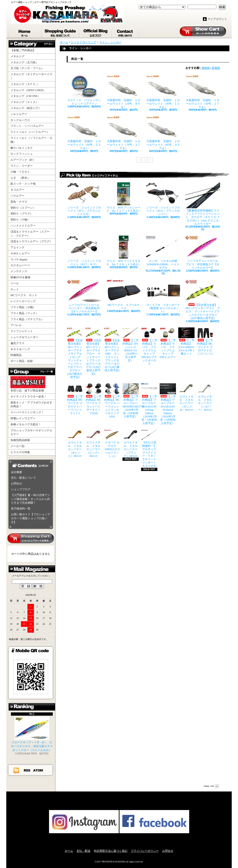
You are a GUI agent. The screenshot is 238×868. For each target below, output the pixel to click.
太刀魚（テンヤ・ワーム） (27, 68)
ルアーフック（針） (23, 160)
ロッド (15, 289)
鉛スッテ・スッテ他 (23, 184)
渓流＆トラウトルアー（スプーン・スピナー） (30, 234)
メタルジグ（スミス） (24, 102)
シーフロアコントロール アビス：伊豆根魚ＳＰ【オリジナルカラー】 (203, 252)
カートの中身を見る (31, 538)
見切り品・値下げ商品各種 (28, 384)
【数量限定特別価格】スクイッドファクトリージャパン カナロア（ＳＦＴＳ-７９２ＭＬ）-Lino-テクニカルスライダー (203, 204)
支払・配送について (61, 32)
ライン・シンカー (110, 42)
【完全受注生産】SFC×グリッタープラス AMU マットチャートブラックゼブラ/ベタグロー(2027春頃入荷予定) (112, 350)
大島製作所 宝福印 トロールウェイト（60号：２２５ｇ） (84, 133)
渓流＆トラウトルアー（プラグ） (31, 241)
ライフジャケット (22, 331)
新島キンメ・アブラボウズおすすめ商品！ (31, 405)
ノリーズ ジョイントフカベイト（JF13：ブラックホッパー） (163, 199)
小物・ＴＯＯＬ (20, 172)
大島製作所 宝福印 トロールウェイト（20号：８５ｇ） (124, 92)
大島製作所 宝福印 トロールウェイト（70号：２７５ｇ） (124, 133)
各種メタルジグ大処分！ (26, 424)
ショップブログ (96, 32)
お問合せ (126, 32)
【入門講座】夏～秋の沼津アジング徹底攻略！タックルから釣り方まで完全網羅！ (30, 499)
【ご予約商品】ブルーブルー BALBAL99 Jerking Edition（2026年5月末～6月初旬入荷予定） (149, 404)
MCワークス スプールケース (124, 295)
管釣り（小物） (20, 220)
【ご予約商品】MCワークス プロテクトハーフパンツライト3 (75, 399)
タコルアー (17, 190)
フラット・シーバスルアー (27, 126)
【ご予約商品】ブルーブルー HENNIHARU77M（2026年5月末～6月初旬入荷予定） (131, 401)
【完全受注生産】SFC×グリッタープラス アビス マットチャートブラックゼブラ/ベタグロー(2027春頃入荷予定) (203, 300)
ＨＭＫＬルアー (20, 253)
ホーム (25, 32)
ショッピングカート (203, 32)
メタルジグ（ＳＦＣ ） (25, 84)
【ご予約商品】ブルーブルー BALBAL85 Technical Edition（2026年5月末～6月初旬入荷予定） (168, 404)
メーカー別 (17, 446)
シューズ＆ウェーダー (24, 337)
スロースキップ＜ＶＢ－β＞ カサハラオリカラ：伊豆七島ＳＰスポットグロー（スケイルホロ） (32, 734)
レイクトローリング (23, 301)
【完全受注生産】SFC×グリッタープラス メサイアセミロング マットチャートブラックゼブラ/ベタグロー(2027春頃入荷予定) (75, 353)
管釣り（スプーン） (23, 208)
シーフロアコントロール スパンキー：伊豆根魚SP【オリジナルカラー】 (84, 296)
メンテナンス (19, 271)
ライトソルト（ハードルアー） (30, 132)
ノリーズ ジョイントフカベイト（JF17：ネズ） (84, 251)
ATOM (38, 770)
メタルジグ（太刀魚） (24, 62)
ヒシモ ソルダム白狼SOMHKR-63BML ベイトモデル (163, 252)
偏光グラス (17, 343)
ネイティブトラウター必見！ (29, 397)
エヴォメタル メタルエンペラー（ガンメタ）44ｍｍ (186, 397)
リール (15, 283)
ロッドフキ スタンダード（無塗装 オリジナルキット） (163, 296)
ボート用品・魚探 (22, 361)
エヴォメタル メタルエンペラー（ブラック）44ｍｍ (131, 444)
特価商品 (16, 355)
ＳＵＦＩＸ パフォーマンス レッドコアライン (84, 90)
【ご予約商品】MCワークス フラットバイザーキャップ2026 (93, 399)
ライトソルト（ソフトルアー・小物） (31, 140)
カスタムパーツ (20, 265)
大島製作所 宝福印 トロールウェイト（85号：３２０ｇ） (163, 133)
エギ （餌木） (20, 178)
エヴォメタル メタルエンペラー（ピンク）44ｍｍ (93, 444)
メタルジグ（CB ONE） (25, 96)
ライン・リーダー (22, 166)
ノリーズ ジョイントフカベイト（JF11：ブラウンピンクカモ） (84, 199)
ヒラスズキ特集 (20, 452)
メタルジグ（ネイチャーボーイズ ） (31, 76)
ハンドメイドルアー (23, 226)
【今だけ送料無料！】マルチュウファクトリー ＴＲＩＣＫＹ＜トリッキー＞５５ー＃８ (149, 448)
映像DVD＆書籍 (20, 277)
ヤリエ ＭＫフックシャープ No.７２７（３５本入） (124, 197)
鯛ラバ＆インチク (22, 148)
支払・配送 (83, 851)
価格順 (206, 68)
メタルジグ (17, 56)
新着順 (216, 68)
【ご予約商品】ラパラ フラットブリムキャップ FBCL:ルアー (168, 343)
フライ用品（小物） (23, 307)
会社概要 (17, 472)
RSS (27, 770)
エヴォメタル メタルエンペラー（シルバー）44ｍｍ (205, 397)
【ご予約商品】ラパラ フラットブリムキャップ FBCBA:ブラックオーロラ (149, 346)
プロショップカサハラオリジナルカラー (31, 432)
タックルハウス (20, 120)
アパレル (16, 325)
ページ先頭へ (211, 786)
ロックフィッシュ (22, 154)
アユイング (17, 247)
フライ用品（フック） (24, 313)
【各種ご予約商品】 (23, 50)
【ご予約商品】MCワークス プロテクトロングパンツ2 (205, 341)
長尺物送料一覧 (21, 509)
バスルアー (17, 196)
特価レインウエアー (23, 418)
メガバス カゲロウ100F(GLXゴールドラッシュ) (112, 444)
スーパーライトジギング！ (27, 412)
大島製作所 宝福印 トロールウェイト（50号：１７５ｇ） (203, 92)
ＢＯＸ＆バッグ (20, 349)
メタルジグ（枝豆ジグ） (26, 108)
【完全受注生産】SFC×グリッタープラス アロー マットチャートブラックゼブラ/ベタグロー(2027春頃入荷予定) (93, 351)
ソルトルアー (19, 114)
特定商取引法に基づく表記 (111, 851)
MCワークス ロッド (24, 295)
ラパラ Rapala (19, 259)
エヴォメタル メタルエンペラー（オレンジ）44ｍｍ (75, 444)
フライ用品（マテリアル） (27, 319)
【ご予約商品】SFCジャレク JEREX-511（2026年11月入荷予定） (131, 345)
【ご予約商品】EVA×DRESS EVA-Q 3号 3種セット (186, 341)
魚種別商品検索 (20, 440)
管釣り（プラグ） (22, 214)
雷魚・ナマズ (19, 202)
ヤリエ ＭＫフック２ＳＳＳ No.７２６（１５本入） (124, 251)
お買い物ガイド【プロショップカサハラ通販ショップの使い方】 (30, 518)
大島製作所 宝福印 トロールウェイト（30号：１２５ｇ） (163, 92)
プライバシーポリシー (145, 851)
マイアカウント (217, 19)
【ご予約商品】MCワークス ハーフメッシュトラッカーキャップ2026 (112, 401)
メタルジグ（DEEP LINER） (28, 90)
